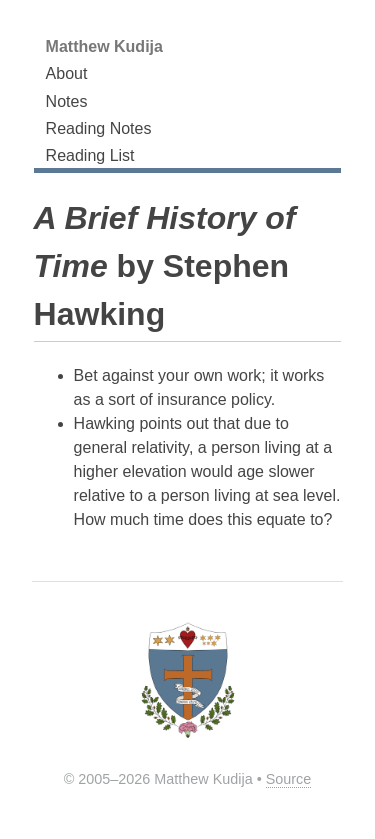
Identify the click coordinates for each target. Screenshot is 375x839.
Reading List (90, 155)
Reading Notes (99, 128)
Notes (67, 101)
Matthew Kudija (104, 46)
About (67, 73)
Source (289, 779)
